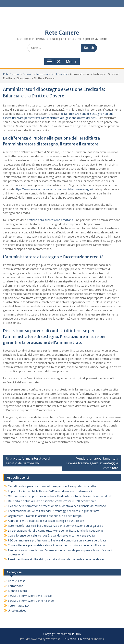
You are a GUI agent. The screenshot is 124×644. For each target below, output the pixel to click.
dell (63, 114)
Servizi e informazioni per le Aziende (31, 601)
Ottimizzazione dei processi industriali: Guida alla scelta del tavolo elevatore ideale (60, 496)
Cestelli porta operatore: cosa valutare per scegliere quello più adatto (52, 486)
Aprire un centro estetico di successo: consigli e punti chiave (46, 521)
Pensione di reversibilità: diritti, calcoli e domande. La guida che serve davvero (57, 559)
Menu (62, 62)
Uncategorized (17, 610)
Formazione (16, 586)
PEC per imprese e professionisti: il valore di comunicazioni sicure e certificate (57, 540)
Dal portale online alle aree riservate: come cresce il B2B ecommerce (52, 501)
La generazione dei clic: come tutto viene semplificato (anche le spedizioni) (55, 531)
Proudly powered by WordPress (40, 639)
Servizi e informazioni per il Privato (45, 74)
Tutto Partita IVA (19, 606)
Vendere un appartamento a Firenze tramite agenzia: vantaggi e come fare (92, 463)
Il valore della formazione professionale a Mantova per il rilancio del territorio (57, 506)
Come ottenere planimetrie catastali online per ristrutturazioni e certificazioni (57, 545)
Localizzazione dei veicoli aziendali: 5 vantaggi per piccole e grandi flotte (54, 511)
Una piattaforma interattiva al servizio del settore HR (28, 461)
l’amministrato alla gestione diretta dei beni (69, 118)
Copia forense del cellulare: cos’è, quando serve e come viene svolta (51, 535)
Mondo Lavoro (17, 591)
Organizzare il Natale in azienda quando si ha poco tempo (48, 516)
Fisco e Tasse (17, 581)
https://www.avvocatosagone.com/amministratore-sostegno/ (54, 189)
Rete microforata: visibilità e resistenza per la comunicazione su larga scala (56, 526)
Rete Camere (62, 33)
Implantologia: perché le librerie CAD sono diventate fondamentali (50, 491)
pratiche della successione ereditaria (50, 220)
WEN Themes (95, 639)
